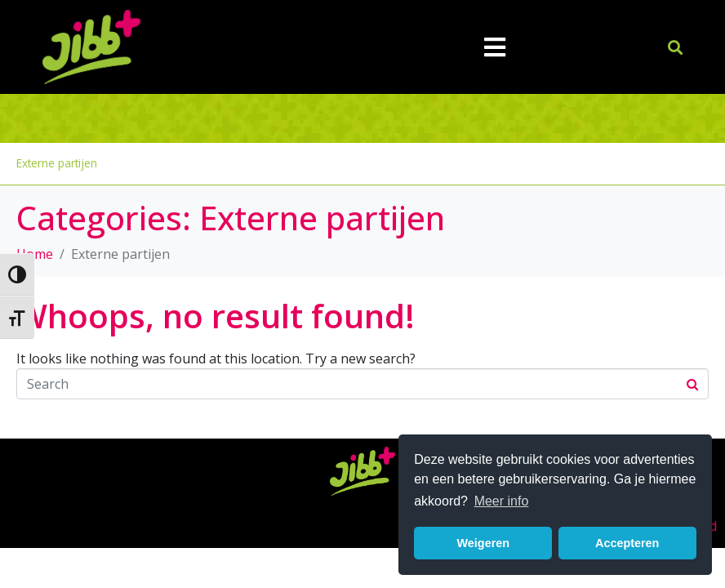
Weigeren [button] (484, 543)
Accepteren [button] (627, 543)
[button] (676, 47)
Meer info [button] (502, 501)
